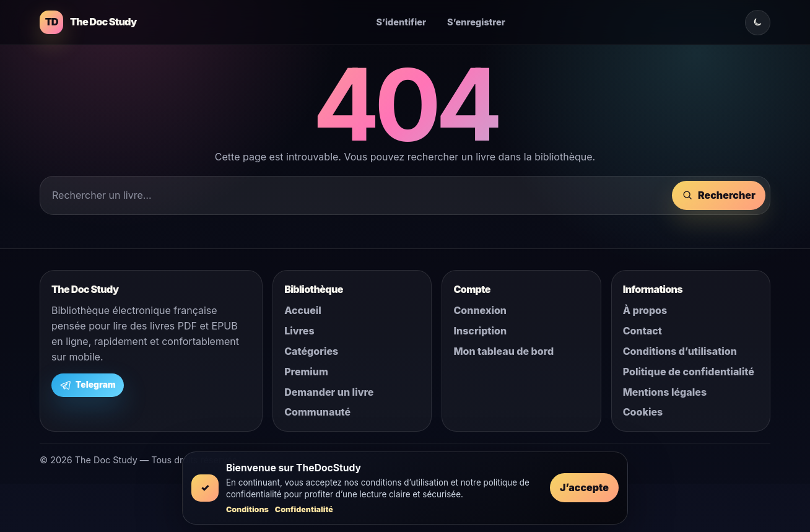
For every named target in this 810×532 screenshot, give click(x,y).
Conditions (247, 509)
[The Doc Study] (88, 22)
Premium (306, 372)
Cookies (643, 412)
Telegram (88, 385)
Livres (299, 331)
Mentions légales (665, 392)
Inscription (480, 331)
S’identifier (402, 22)
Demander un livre (329, 392)
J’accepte (584, 487)
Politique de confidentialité (689, 372)
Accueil (303, 310)
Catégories (311, 351)
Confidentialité (304, 509)
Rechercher (719, 195)
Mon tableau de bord (503, 351)
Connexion (480, 310)
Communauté (317, 412)
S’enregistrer (476, 22)
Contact (642, 331)
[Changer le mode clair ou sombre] (758, 23)
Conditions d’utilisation (680, 351)
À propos (645, 310)
